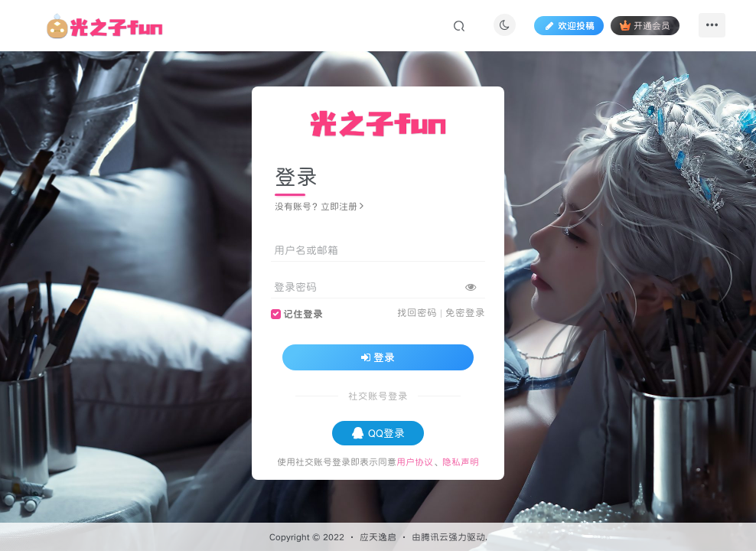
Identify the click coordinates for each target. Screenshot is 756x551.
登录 (378, 357)
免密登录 (465, 313)
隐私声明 (461, 462)
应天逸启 (378, 537)
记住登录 (303, 314)
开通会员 (645, 26)
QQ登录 (378, 433)
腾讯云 (435, 537)
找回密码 (417, 313)
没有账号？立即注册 (319, 206)
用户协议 (415, 462)
